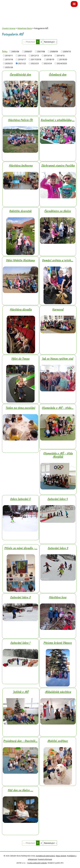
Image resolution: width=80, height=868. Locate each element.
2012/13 (35, 55)
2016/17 (22, 59)
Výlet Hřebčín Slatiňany (20, 260)
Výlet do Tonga (20, 359)
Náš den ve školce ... (20, 790)
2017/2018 (36, 59)
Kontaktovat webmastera (45, 856)
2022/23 (35, 63)
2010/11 (9, 55)
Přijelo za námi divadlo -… (21, 548)
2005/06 (15, 51)
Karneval (58, 310)
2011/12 (22, 55)
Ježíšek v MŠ (21, 692)
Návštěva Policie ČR (20, 120)
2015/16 (9, 59)
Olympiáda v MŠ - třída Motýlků (58, 455)
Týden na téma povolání (20, 408)
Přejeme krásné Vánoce (58, 643)
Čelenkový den (58, 75)
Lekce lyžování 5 (20, 499)
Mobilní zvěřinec (58, 741)
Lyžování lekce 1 (20, 643)
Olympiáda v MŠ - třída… (58, 408)
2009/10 (67, 51)
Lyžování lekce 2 (20, 597)
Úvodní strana (9, 28)
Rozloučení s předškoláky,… (58, 120)
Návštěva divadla (21, 310)
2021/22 (22, 63)
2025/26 (9, 67)
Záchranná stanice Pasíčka (58, 166)
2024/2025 (62, 63)
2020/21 (9, 63)
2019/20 (63, 59)
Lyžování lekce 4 (58, 499)
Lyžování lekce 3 (58, 548)
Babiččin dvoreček (20, 211)
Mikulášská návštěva (58, 692)
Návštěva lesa (58, 597)
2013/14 (48, 55)
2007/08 (41, 51)
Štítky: (5, 51)
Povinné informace (45, 859)
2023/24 (48, 63)
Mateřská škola (25, 28)
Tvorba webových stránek (37, 863)
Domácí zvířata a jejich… (58, 260)
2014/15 (61, 55)
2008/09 (54, 51)
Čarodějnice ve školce (58, 211)
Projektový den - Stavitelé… (20, 741)
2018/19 (50, 59)
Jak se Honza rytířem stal (58, 359)
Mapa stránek (61, 856)
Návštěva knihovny (21, 166)
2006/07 (28, 51)
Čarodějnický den (20, 75)
